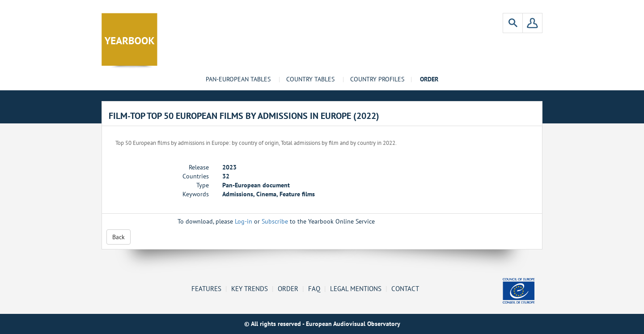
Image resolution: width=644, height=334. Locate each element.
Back (119, 237)
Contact (405, 288)
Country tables (310, 79)
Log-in (244, 221)
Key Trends (250, 288)
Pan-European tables (238, 79)
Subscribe (275, 221)
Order (288, 288)
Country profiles (377, 79)
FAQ (314, 288)
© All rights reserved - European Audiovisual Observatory (322, 324)
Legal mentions (356, 288)
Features (206, 288)
